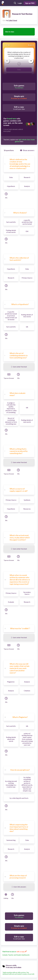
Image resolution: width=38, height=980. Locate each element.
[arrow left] (7, 61)
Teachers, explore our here (19, 140)
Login (20, 3)
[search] (15, 3)
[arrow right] (31, 61)
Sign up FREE (30, 3)
